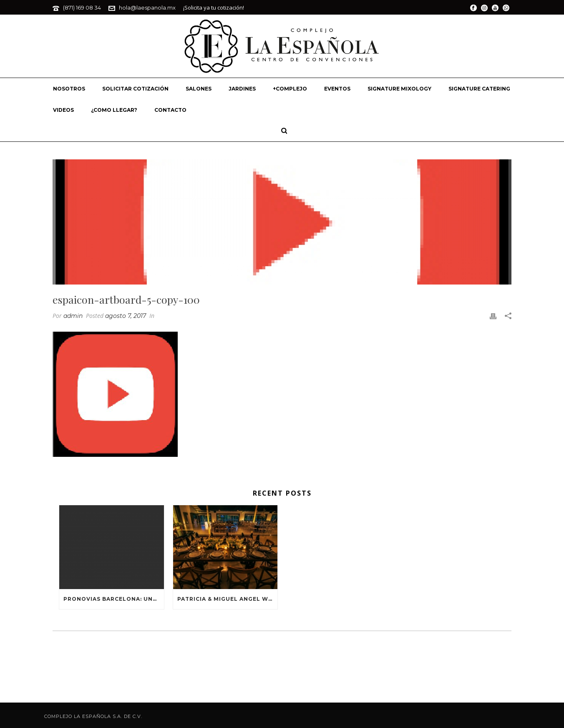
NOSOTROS (69, 89)
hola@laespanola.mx (147, 8)
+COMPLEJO (290, 89)
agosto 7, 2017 (126, 316)
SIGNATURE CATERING (479, 89)
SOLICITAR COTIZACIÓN (135, 89)
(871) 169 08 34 (82, 8)
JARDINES (242, 89)
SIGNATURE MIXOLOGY (399, 89)
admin (73, 316)
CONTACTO (170, 110)
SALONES (199, 89)
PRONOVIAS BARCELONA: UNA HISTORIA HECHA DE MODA (114, 599)
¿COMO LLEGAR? (114, 110)
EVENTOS (337, 89)
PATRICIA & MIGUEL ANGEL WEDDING (228, 599)
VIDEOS (63, 110)
